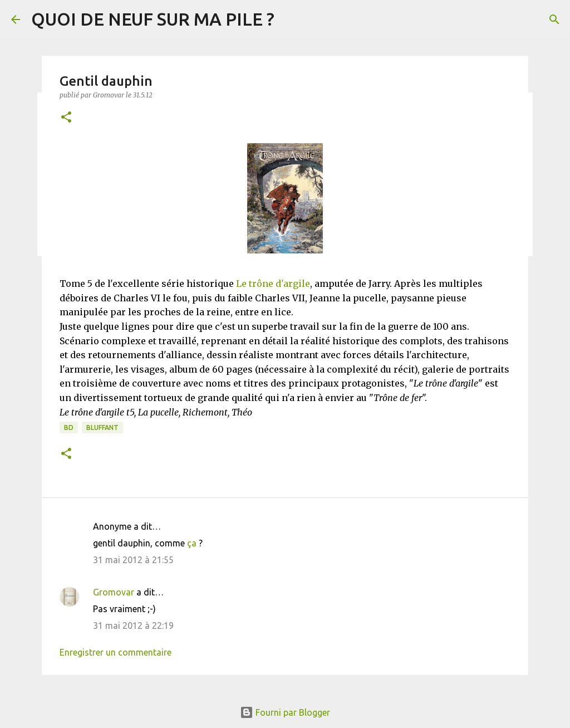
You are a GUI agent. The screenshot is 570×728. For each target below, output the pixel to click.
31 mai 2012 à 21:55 (133, 560)
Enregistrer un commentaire (116, 652)
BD (69, 427)
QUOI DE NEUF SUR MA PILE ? (153, 19)
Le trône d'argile (273, 284)
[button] (66, 118)
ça (192, 543)
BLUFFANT (102, 427)
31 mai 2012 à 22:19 (133, 626)
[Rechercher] (554, 19)
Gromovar (114, 592)
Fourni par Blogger (285, 712)
